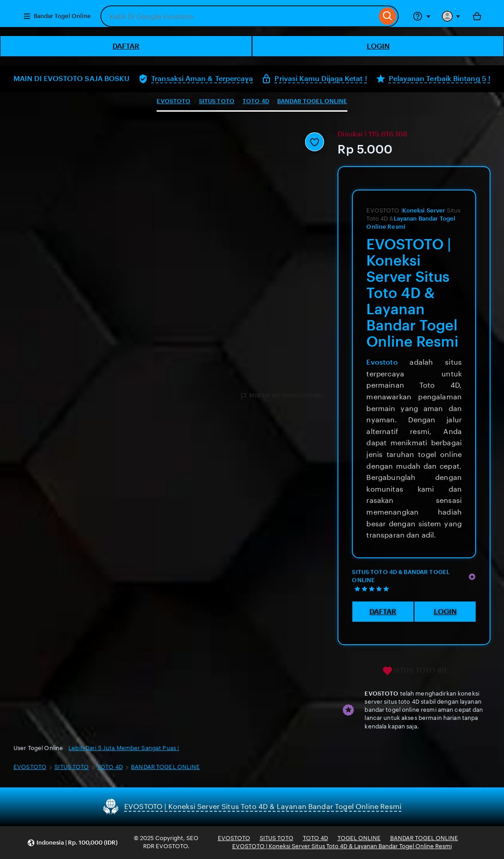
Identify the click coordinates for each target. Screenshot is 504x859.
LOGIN (378, 46)
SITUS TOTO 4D (414, 671)
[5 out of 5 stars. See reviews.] (373, 589)
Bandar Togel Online (57, 16)
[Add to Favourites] (315, 142)
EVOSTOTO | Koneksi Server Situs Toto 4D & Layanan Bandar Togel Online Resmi (342, 846)
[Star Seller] (472, 577)
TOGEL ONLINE (359, 838)
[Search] (388, 16)
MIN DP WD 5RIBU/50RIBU (281, 396)
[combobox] (238, 16)
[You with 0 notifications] (451, 16)
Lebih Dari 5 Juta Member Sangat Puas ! (124, 748)
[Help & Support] (422, 16)
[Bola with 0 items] (477, 16)
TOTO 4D (256, 101)
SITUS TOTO (217, 101)
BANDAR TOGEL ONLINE (312, 101)
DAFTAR (126, 46)
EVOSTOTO (173, 101)
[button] (72, 843)
